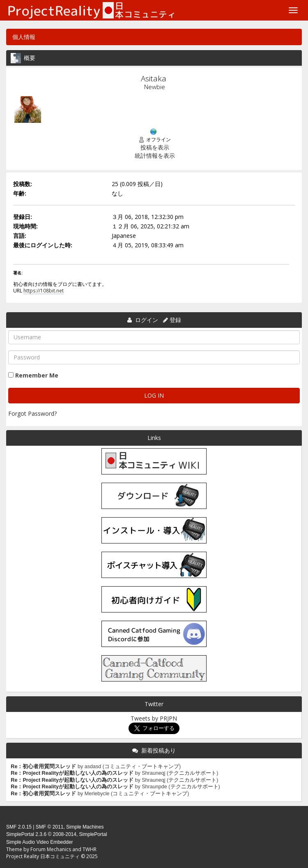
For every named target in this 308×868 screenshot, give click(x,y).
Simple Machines (85, 827)
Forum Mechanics (51, 849)
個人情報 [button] (24, 37)
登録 (175, 320)
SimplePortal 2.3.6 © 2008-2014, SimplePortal (57, 834)
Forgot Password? (32, 413)
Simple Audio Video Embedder (40, 842)
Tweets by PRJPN (154, 718)
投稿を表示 (155, 147)
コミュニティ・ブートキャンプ (142, 767)
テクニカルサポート (192, 773)
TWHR (90, 849)
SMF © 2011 (50, 827)
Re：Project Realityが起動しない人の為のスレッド (72, 773)
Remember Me (37, 375)
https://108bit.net (44, 290)
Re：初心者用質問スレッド (43, 767)
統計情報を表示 (155, 155)
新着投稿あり (159, 750)
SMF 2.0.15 (19, 827)
